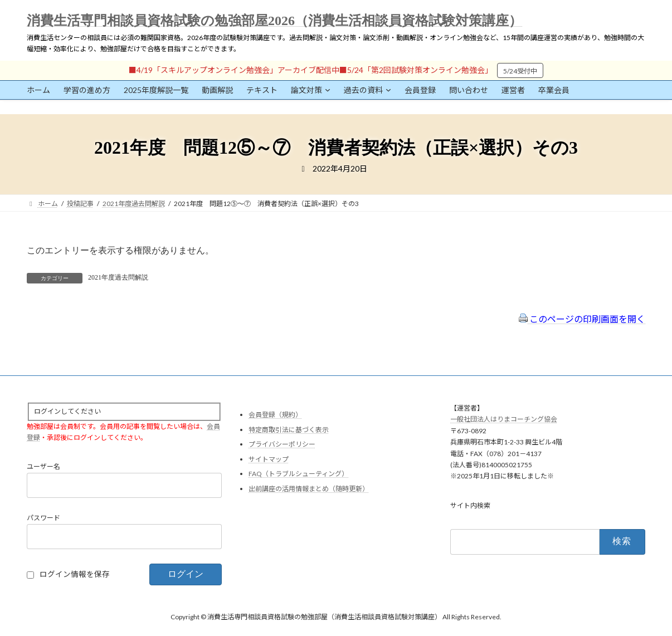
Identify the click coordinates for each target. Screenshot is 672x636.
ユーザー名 (43, 466)
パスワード (43, 518)
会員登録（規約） (275, 415)
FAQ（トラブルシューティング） (298, 474)
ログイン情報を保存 (75, 574)
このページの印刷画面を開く (582, 319)
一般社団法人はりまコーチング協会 (504, 419)
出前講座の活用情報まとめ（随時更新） (309, 489)
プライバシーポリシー (282, 444)
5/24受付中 (520, 71)
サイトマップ (269, 459)
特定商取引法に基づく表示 (289, 429)
